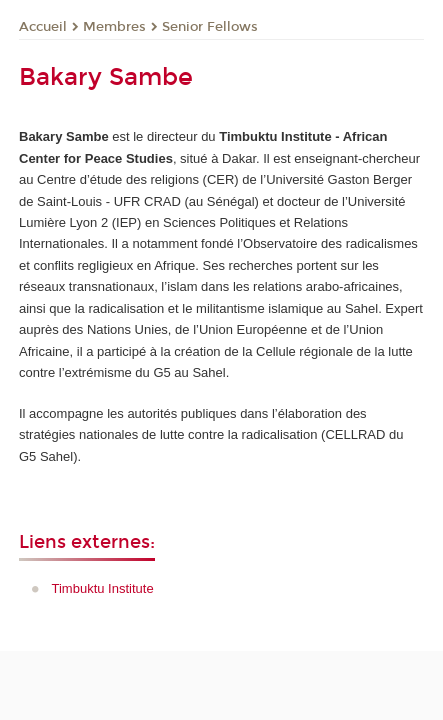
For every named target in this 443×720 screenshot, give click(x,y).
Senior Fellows (210, 27)
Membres (114, 27)
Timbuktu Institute (103, 588)
